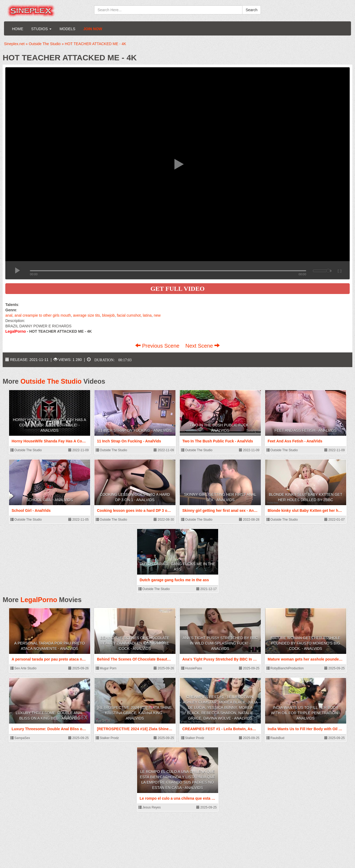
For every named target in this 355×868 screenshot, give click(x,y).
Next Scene (203, 346)
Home (18, 29)
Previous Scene (158, 346)
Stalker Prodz (107, 738)
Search (252, 10)
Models (67, 29)
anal (9, 315)
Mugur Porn (106, 668)
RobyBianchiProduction (285, 668)
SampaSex (20, 738)
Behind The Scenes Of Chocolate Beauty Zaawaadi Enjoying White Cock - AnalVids (135, 643)
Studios (41, 29)
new (157, 315)
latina (147, 315)
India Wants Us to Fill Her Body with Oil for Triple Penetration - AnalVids (306, 713)
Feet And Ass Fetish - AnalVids (306, 430)
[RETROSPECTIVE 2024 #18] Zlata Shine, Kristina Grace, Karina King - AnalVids (135, 713)
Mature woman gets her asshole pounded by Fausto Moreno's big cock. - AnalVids (306, 643)
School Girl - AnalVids (49, 500)
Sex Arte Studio (23, 668)
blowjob (108, 315)
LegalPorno (39, 600)
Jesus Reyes (150, 807)
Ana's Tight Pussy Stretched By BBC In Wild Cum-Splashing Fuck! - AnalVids (220, 643)
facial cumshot (129, 315)
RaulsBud (275, 738)
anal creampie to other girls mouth (43, 315)
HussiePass (192, 668)
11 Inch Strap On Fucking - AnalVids (135, 430)
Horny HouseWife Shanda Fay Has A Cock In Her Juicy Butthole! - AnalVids (49, 425)
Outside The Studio (51, 381)
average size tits (87, 315)
